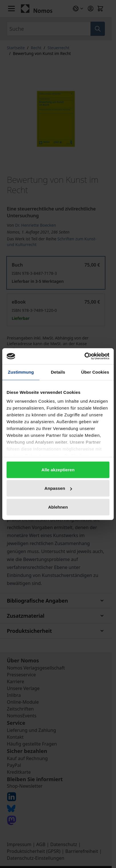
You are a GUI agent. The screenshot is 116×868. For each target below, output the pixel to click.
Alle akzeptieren (58, 469)
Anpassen (58, 488)
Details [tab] (58, 372)
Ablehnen (58, 507)
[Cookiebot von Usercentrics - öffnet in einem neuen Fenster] (84, 356)
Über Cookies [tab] (95, 372)
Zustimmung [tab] (21, 372)
